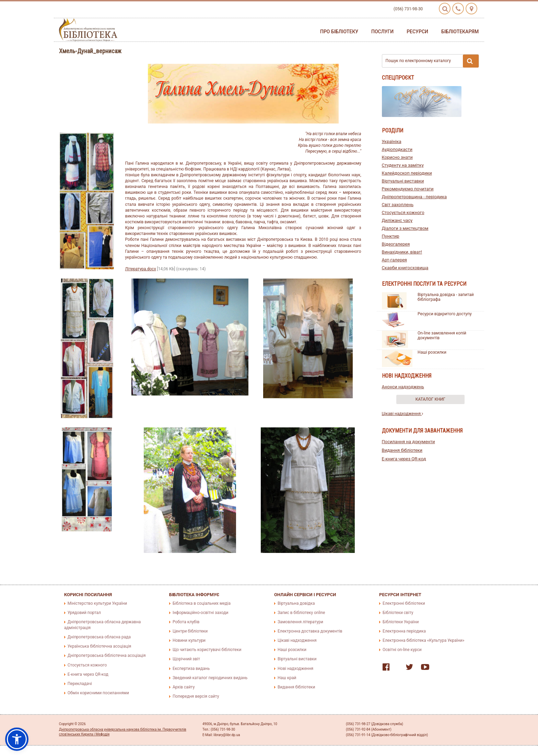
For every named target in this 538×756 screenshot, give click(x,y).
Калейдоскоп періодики (407, 173)
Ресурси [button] (417, 32)
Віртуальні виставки (403, 181)
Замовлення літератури (300, 622)
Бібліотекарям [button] (460, 32)
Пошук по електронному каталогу (432, 61)
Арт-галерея (394, 260)
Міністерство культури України (97, 603)
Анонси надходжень (403, 387)
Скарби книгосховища (405, 268)
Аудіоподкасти (397, 149)
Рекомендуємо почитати (408, 189)
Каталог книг (430, 399)
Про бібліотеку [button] (339, 32)
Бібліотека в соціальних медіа (202, 603)
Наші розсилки (432, 352)
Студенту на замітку (403, 165)
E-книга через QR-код (404, 459)
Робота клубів (186, 622)
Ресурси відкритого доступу (445, 314)
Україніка (392, 141)
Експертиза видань (191, 669)
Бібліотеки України (401, 622)
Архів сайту (184, 687)
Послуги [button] (382, 32)
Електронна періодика (404, 631)
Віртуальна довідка (296, 603)
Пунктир (391, 236)
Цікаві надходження (403, 414)
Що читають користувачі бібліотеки (207, 650)
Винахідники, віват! (402, 252)
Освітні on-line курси (402, 650)
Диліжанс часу (397, 220)
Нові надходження (295, 669)
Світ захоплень (398, 205)
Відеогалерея (396, 244)
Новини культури (189, 640)
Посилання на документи (408, 442)
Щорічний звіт (186, 659)
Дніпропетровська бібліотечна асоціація (107, 655)
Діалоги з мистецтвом (405, 228)
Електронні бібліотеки (404, 603)
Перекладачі (80, 684)
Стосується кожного (403, 212)
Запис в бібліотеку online (301, 613)
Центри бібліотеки (190, 631)
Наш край (287, 678)
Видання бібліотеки (402, 450)
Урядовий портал (84, 613)
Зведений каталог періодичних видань (210, 678)
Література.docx (141, 269)
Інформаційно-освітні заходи (200, 613)
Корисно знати (397, 157)
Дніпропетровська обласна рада (99, 637)
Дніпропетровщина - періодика (414, 197)
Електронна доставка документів (310, 631)
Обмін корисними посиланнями (98, 693)
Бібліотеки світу (398, 613)
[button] (17, 739)
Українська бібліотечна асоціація (100, 646)
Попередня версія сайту (196, 696)
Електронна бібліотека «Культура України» (423, 640)
